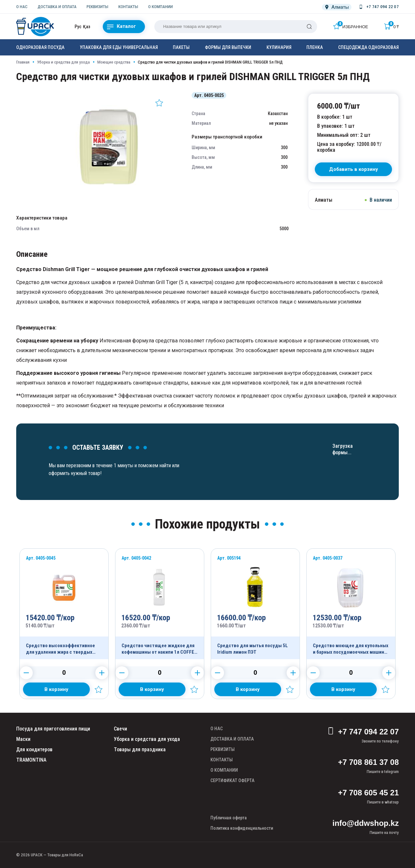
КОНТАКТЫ (128, 7)
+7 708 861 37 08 (368, 762)
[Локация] (337, 7)
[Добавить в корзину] (56, 689)
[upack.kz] (36, 27)
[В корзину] (353, 169)
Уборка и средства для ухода (63, 62)
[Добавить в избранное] (159, 103)
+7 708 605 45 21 (368, 793)
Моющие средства (114, 62)
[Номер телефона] (378, 7)
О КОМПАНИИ (160, 7)
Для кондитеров (34, 749)
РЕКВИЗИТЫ (97, 7)
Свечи (120, 729)
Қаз (87, 27)
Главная (23, 62)
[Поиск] (309, 27)
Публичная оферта (229, 818)
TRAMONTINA (31, 760)
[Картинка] (109, 193)
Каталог (121, 27)
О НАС (22, 7)
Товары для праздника (140, 749)
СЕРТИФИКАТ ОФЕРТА (232, 780)
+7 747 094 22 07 (363, 732)
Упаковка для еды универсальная (119, 47)
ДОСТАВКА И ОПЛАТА (57, 7)
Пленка (315, 47)
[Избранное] (351, 26)
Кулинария (279, 47)
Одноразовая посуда (40, 47)
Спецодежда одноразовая (368, 47)
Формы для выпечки (228, 47)
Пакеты (181, 47)
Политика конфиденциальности (242, 828)
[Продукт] (64, 604)
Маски (23, 739)
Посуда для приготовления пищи (53, 729)
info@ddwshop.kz (366, 823)
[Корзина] (391, 26)
